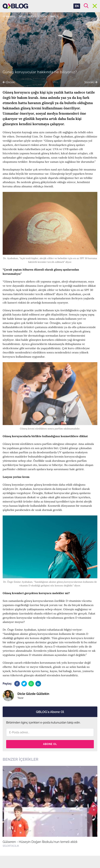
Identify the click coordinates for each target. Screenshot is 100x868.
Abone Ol (50, 744)
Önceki (9, 82)
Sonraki (91, 82)
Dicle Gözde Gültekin (33, 17)
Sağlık (55, 17)
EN (77, 6)
